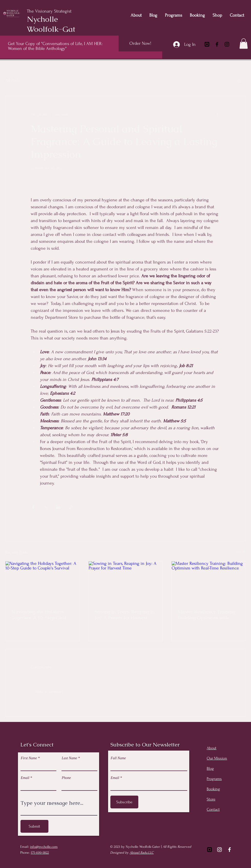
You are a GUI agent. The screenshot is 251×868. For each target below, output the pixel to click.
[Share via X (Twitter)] (46, 507)
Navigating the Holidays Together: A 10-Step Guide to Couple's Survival (40, 615)
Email (25, 778)
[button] (244, 44)
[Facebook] (217, 44)
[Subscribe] (124, 802)
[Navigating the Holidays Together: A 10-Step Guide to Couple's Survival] (42, 582)
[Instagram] (227, 44)
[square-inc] (207, 44)
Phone (66, 778)
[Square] (210, 850)
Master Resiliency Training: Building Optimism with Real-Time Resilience (207, 615)
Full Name (118, 758)
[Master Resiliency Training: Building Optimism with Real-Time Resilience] (209, 582)
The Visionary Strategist (50, 11)
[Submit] (34, 826)
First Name (29, 758)
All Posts (13, 80)
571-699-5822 (40, 853)
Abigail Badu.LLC (142, 853)
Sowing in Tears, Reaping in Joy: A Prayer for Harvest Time (125, 615)
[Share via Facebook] (33, 507)
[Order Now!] (140, 43)
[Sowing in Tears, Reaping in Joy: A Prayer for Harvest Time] (126, 582)
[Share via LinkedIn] (58, 507)
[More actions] (217, 115)
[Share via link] (71, 507)
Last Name (69, 758)
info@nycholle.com (44, 847)
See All (241, 552)
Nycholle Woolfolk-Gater (55, 24)
